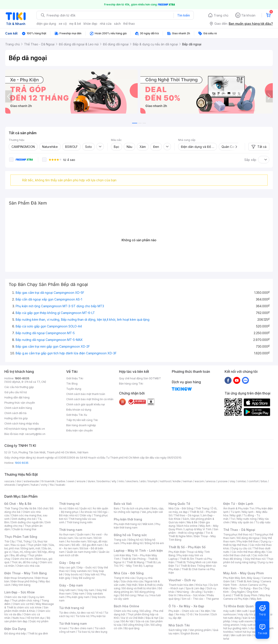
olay (232, 481)
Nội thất (132, 585)
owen (71, 481)
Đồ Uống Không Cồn (136, 625)
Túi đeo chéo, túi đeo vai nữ (76, 613)
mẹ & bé (75, 24)
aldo (143, 481)
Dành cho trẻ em (23, 559)
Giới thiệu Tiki (75, 378)
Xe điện (205, 611)
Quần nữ (85, 508)
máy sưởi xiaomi (252, 625)
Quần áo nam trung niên (82, 552)
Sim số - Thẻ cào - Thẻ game (200, 599)
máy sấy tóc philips (250, 614)
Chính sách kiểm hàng (18, 408)
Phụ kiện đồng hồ (132, 543)
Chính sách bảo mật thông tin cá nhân (90, 399)
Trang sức (120, 540)
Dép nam (79, 594)
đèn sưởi (242, 611)
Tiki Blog (72, 384)
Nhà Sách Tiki (179, 625)
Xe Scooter (202, 614)
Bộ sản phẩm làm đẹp (27, 620)
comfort (254, 481)
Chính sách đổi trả (15, 413)
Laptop (149, 566)
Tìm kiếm (184, 15)
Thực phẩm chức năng (25, 600)
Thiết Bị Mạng (135, 562)
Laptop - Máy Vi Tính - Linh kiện (138, 551)
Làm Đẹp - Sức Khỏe (20, 592)
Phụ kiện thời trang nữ (127, 524)
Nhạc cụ (143, 595)
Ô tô (190, 614)
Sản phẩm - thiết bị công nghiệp (193, 531)
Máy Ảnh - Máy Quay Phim (243, 573)
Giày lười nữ (92, 574)
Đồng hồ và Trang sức (130, 535)
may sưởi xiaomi (243, 621)
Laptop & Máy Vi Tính (198, 529)
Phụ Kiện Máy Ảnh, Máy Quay (242, 578)
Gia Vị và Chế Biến (132, 618)
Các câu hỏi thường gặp (19, 387)
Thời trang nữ (69, 504)
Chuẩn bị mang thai (24, 529)
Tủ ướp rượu (263, 522)
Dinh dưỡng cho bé (24, 519)
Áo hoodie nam (76, 541)
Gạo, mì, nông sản (25, 552)
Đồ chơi (43, 508)
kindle (177, 481)
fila (52, 485)
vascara (9, 481)
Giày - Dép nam (71, 585)
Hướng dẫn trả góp (16, 418)
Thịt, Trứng (24, 541)
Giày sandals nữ (81, 571)
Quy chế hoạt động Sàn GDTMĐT (140, 378)
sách (117, 24)
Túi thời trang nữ (72, 608)
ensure (81, 481)
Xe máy (180, 614)
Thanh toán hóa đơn (181, 585)
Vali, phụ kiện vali (152, 512)
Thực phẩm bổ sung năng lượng (248, 561)
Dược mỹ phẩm (39, 621)
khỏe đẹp (90, 24)
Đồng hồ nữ (136, 540)
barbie (61, 481)
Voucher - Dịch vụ (182, 580)
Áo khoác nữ (88, 512)
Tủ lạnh (235, 512)
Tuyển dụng (74, 389)
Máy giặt (236, 515)
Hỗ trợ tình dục (36, 618)
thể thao (129, 24)
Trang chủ (221, 15)
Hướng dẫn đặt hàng (17, 397)
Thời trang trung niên (79, 522)
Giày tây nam (86, 590)
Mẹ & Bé (192, 522)
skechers (132, 481)
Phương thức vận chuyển (20, 403)
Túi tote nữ (82, 616)
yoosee (223, 481)
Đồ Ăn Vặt (127, 621)
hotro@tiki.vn (37, 429)
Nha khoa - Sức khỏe (192, 595)
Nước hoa (19, 618)
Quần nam (83, 534)
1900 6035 (22, 463)
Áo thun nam (67, 534)
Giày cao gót (67, 567)
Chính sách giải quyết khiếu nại (86, 404)
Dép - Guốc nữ (86, 567)
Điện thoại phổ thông (24, 581)
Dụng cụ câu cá (241, 548)
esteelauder (31, 481)
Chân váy (86, 515)
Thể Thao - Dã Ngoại (239, 530)
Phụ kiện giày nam (78, 597)
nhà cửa (106, 24)
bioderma (103, 481)
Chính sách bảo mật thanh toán (86, 394)
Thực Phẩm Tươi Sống (21, 537)
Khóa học (202, 585)
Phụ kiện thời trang (128, 519)
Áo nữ (63, 508)
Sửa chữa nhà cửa (132, 581)
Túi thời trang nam (73, 623)
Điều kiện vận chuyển (79, 430)
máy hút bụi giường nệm (246, 627)
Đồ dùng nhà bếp (15, 633)
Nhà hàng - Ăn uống (189, 592)
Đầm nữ (73, 508)
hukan (35, 485)
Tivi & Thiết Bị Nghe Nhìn (191, 534)
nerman (188, 481)
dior (19, 481)
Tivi (233, 519)
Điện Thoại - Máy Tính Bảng (26, 573)
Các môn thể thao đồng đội (248, 552)
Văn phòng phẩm (200, 630)
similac (242, 481)
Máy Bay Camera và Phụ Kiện (247, 597)
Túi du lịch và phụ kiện (136, 508)
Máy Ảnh (256, 599)
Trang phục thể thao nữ (238, 534)
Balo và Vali (123, 504)
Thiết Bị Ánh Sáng (248, 581)
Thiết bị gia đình (38, 633)
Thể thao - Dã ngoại (187, 515)
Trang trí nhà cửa (124, 578)
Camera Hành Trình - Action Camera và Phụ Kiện (247, 585)
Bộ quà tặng (132, 628)
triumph (153, 481)
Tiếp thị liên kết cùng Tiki (82, 420)
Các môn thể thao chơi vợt (248, 554)
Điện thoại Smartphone (19, 578)
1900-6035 (22, 378)
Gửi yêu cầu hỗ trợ (16, 392)
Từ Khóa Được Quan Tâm (242, 606)
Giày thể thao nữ (255, 559)
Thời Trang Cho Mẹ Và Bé (20, 508)
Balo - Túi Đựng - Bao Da (247, 588)
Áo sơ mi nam (84, 538)
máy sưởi (229, 611)
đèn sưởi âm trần (241, 635)
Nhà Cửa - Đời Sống (129, 573)
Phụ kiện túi (98, 616)
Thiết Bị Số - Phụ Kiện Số (187, 547)
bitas (264, 481)
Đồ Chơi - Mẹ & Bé (18, 504)
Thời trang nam (71, 530)
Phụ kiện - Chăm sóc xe (184, 611)
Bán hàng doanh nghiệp (81, 425)
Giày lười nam (67, 590)
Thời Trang (202, 508)
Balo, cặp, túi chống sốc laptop (139, 510)
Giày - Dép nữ (70, 563)
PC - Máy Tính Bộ (131, 566)
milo (121, 481)
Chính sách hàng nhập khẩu (22, 424)
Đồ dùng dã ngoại (248, 538)
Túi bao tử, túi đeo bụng (92, 632)
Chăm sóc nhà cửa (28, 566)
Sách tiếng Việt (178, 630)
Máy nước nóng (247, 519)
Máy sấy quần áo (242, 522)
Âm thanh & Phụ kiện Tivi (239, 508)
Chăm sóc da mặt (15, 597)
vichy (44, 485)
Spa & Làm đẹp (195, 588)
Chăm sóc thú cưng (126, 611)
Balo (117, 508)
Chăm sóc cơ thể (23, 604)
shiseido (10, 485)
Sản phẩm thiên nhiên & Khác (26, 609)
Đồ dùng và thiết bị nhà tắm (139, 588)
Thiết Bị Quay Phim (245, 595)
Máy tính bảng (22, 585)
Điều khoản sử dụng (79, 410)
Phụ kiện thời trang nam (137, 526)
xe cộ (63, 24)
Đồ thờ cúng (128, 595)
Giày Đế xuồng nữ (84, 578)
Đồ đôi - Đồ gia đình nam (87, 545)
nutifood (165, 481)
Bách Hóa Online (127, 606)
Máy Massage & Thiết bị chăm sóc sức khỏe (29, 606)
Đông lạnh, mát (31, 548)
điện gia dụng (46, 24)
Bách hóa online (187, 526)
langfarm (23, 485)
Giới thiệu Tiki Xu (77, 415)
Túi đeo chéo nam (81, 628)
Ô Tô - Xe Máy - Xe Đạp (186, 606)
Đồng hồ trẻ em (154, 543)
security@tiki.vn (35, 434)
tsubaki (60, 485)
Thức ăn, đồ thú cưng (24, 562)
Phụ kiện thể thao (248, 541)
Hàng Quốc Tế (179, 504)
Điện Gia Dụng (15, 629)
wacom (199, 481)
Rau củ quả (18, 545)
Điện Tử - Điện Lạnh (238, 504)
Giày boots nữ (74, 574)
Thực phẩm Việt (37, 545)
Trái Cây (10, 541)
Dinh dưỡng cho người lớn (27, 522)
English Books (190, 633)
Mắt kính (148, 524)
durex (91, 481)
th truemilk (48, 481)
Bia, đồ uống (18, 555)
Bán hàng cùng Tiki (131, 384)
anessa (211, 481)
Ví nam (63, 628)
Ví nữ (99, 613)
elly (114, 481)
